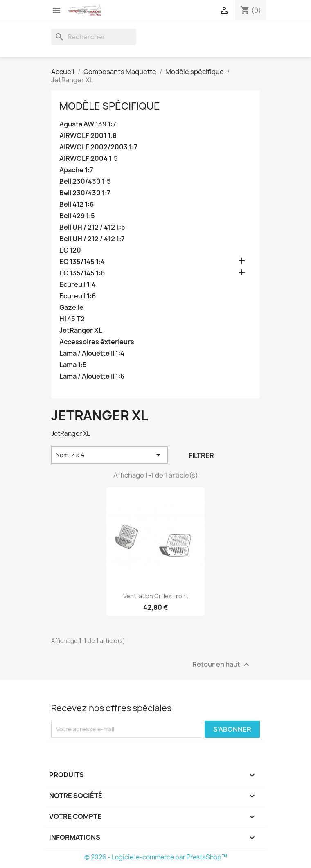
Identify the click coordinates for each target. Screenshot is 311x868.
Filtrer (201, 455)
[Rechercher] (94, 37)
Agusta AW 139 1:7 (88, 124)
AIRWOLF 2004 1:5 (89, 159)
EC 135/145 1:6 (82, 273)
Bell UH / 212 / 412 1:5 (92, 227)
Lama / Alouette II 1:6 (92, 376)
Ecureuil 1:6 (78, 296)
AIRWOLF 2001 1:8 (88, 136)
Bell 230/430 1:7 (85, 193)
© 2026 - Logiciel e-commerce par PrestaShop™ (156, 857)
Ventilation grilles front (156, 596)
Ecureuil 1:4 (78, 285)
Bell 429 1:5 (77, 216)
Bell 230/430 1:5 (85, 181)
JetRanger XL (81, 330)
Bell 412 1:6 (77, 204)
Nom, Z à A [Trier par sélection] (109, 455)
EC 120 (70, 250)
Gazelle (71, 308)
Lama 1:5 (73, 365)
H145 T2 (72, 319)
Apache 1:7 (76, 170)
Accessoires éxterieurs (97, 342)
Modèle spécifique (110, 106)
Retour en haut (222, 664)
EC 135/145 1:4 (82, 262)
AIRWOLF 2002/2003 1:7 (98, 147)
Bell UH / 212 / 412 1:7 (92, 239)
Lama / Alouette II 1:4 (92, 353)
